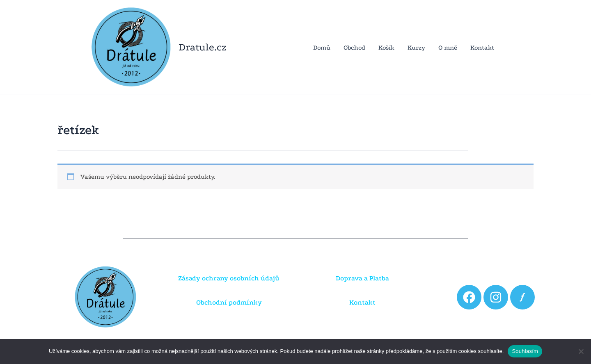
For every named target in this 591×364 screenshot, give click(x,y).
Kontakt (482, 48)
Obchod (354, 48)
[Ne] (581, 351)
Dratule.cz (203, 47)
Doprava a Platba (362, 278)
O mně (448, 48)
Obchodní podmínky (229, 302)
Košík (386, 48)
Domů (322, 48)
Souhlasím (525, 351)
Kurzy (416, 48)
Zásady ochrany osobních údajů (229, 278)
